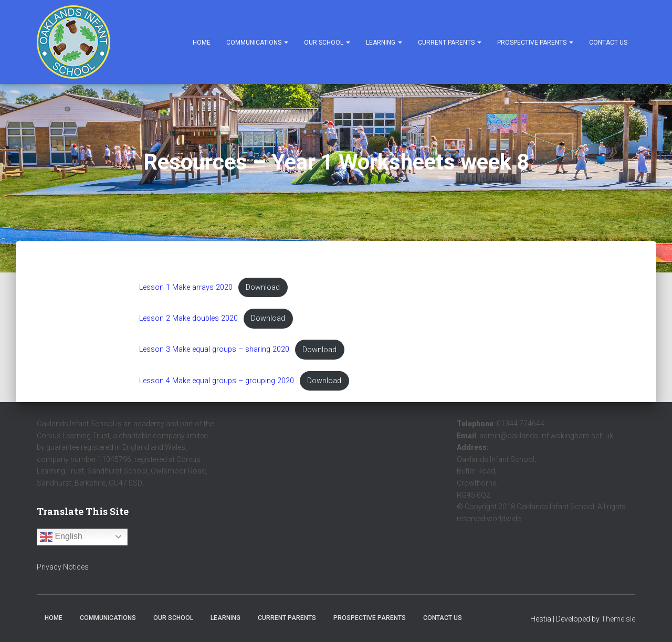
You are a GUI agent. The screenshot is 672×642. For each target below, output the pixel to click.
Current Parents (450, 43)
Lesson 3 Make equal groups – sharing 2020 (214, 350)
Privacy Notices (63, 567)
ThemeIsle (618, 619)
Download (263, 287)
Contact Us (608, 43)
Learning (384, 43)
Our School (327, 43)
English (61, 537)
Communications (257, 43)
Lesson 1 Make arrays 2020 (186, 287)
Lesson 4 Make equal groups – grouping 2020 (217, 381)
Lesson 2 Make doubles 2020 (188, 318)
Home (202, 43)
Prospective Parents (535, 43)
